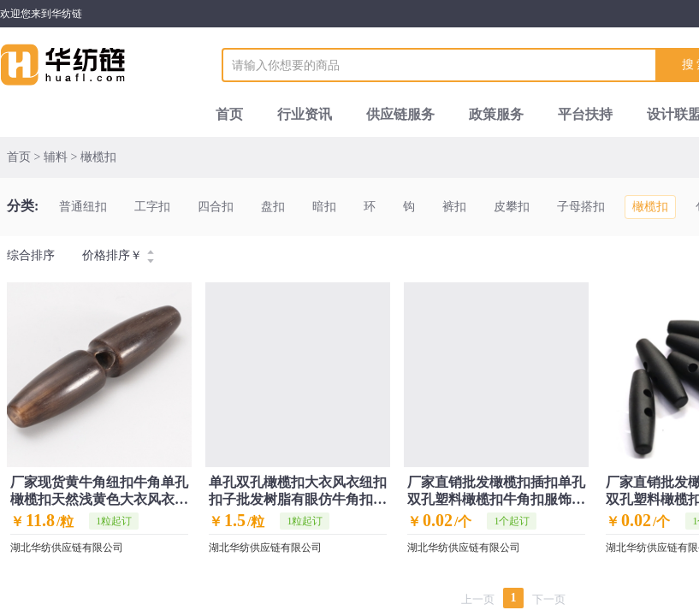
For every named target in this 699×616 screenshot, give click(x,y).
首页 (229, 114)
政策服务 (496, 114)
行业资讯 (305, 114)
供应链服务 (400, 114)
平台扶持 (585, 114)
